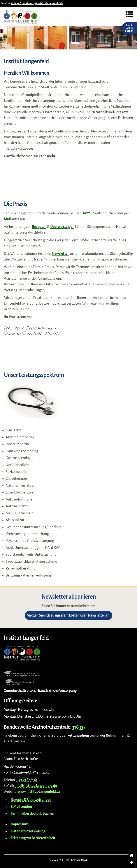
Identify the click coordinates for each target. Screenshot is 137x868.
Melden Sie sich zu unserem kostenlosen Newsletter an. (68, 615)
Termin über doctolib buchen (32, 813)
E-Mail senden (21, 807)
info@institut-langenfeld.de (46, 3)
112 (127, 735)
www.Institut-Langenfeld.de (39, 792)
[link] (132, 855)
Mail (7, 219)
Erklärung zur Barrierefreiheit (33, 838)
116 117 (79, 727)
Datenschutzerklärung (28, 831)
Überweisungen (62, 227)
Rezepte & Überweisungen (31, 800)
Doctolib (88, 213)
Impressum (19, 824)
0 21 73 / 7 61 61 (20, 3)
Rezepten (39, 227)
